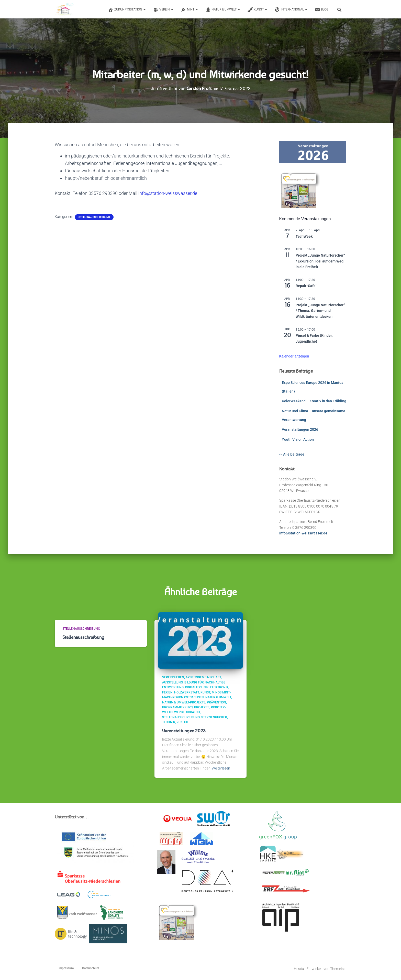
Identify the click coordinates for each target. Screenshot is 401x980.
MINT (189, 10)
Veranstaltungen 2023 (184, 731)
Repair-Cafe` (306, 286)
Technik (169, 722)
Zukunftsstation (127, 10)
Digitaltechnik (197, 687)
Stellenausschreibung (94, 217)
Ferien (167, 692)
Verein (163, 10)
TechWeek (304, 236)
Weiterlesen (221, 768)
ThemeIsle (338, 969)
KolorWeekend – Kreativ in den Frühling (314, 401)
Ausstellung (172, 682)
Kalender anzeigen (294, 356)
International (291, 10)
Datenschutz (91, 968)
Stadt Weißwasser (77, 913)
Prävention (216, 702)
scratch (193, 712)
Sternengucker (214, 717)
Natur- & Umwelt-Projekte (184, 702)
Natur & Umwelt (223, 10)
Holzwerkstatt (187, 692)
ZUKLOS (182, 722)
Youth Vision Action (298, 439)
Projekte (202, 707)
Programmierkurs (177, 707)
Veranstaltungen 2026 (300, 429)
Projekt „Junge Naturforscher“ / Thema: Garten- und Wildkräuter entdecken (320, 311)
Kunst (257, 10)
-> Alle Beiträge (292, 454)
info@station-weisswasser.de (168, 193)
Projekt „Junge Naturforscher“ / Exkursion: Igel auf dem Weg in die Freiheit (320, 261)
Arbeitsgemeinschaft (203, 677)
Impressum (66, 968)
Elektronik (219, 687)
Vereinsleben (173, 677)
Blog (322, 10)
